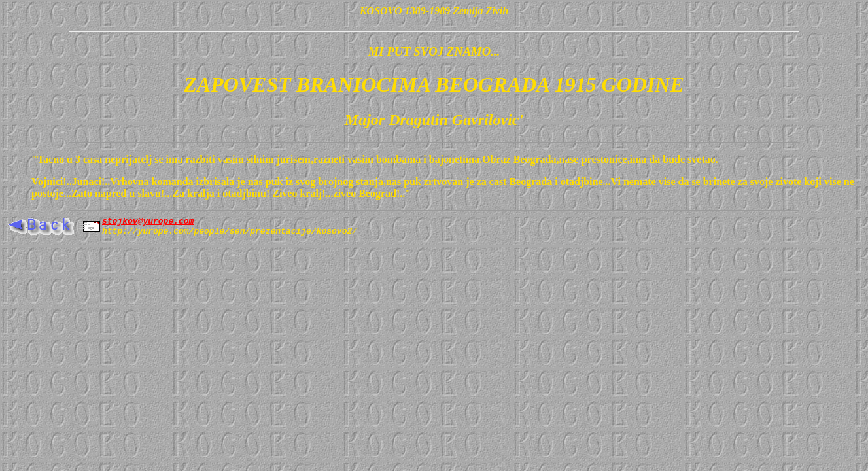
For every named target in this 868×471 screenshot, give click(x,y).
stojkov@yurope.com (148, 222)
